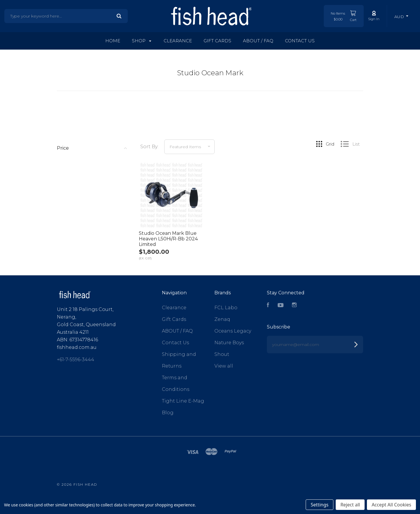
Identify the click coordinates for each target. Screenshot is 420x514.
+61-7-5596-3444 (76, 360)
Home (113, 41)
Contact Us (300, 41)
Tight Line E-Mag (183, 401)
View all (224, 366)
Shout (222, 354)
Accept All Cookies (391, 505)
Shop (142, 41)
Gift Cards (217, 41)
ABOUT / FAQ (258, 41)
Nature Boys (229, 343)
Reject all (350, 505)
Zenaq (222, 319)
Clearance (178, 41)
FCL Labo (226, 308)
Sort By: (149, 147)
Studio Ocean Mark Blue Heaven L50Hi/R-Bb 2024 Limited (168, 239)
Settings (320, 505)
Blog (168, 413)
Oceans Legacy (233, 331)
